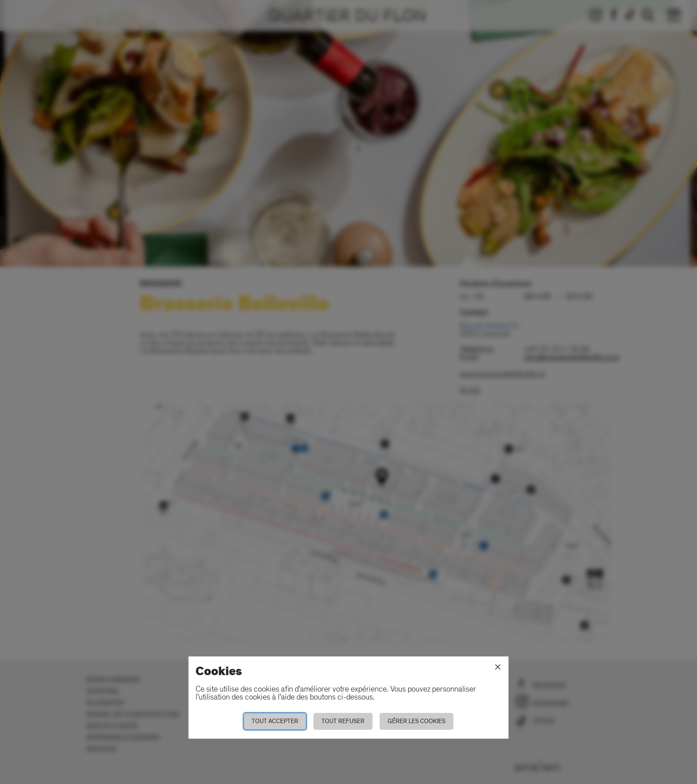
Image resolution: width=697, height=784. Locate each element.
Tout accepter (275, 721)
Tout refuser (343, 721)
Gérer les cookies (417, 721)
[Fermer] (498, 667)
